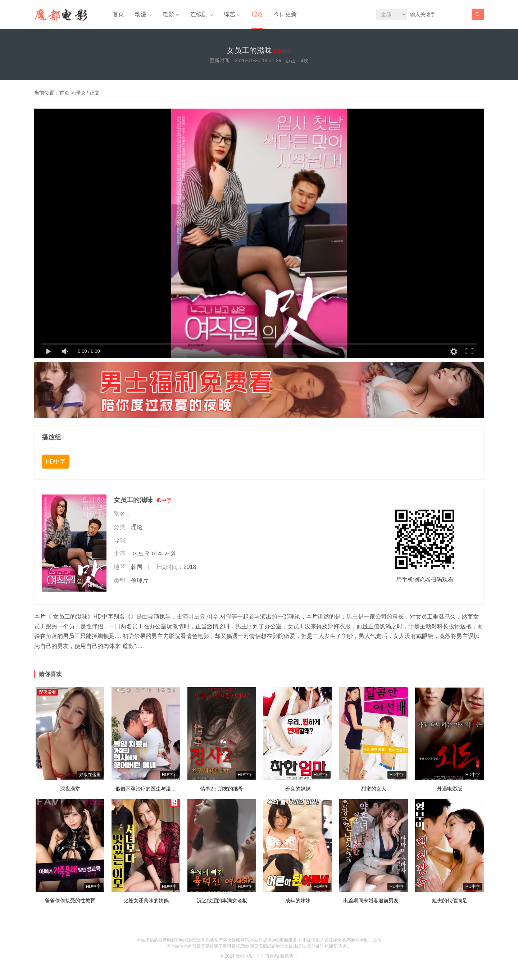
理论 (257, 14)
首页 (118, 14)
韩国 (137, 567)
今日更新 (285, 14)
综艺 (230, 14)
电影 (168, 14)
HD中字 (56, 462)
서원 (170, 554)
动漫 (141, 14)
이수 (157, 554)
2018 (190, 567)
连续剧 (199, 14)
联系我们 (289, 956)
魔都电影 (244, 956)
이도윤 (141, 554)
